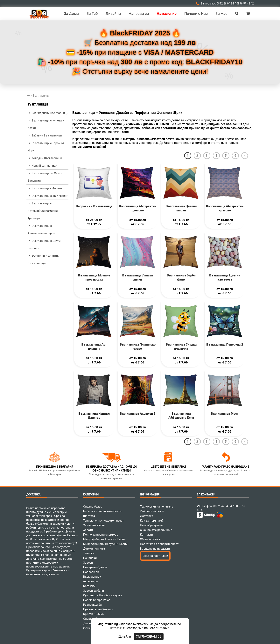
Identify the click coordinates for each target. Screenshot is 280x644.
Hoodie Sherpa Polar (97, 600)
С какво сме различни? (156, 530)
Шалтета (89, 516)
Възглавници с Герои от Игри (46, 147)
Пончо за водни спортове (101, 535)
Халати (88, 530)
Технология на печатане (157, 507)
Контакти (146, 535)
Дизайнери (91, 623)
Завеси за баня (94, 591)
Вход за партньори (155, 556)
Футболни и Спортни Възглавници (44, 260)
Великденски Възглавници (48, 113)
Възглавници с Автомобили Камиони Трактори (43, 211)
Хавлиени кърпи (94, 525)
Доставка (147, 516)
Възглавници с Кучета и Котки (46, 124)
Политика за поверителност (159, 544)
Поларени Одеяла (95, 567)
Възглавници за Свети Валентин (45, 177)
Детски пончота (94, 549)
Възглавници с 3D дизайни (48, 196)
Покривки (90, 558)
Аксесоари (91, 581)
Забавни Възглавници (45, 135)
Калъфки (89, 586)
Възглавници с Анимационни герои (41, 230)
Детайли (125, 637)
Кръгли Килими (94, 614)
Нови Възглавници (42, 166)
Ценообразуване (151, 525)
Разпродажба (92, 605)
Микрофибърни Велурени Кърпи (105, 544)
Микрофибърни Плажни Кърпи (104, 539)
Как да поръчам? (152, 521)
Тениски (89, 553)
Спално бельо (93, 507)
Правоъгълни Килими (98, 609)
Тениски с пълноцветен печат (104, 521)
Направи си (91, 572)
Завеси (88, 563)
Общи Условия (150, 539)
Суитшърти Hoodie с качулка (103, 595)
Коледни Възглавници (45, 158)
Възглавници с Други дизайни (44, 245)
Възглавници (38, 105)
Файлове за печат (152, 511)
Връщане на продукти (155, 549)
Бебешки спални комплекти (102, 511)
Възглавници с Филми (45, 188)
